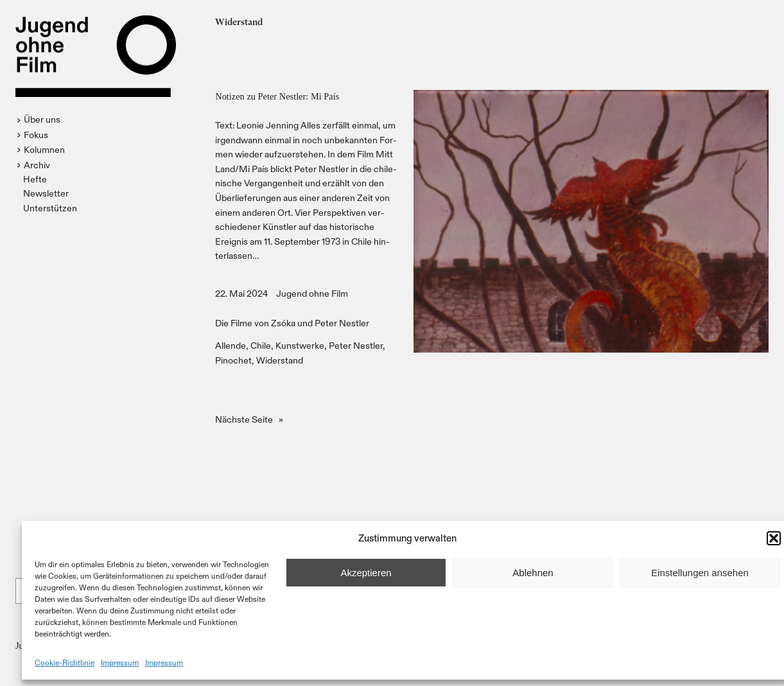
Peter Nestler (356, 345)
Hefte (35, 179)
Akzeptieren (366, 573)
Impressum (120, 662)
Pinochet (233, 360)
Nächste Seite (249, 419)
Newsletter (46, 193)
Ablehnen (533, 573)
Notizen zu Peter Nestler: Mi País (277, 96)
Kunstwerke (300, 345)
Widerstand (280, 360)
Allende (231, 345)
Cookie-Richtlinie (65, 662)
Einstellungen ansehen (700, 573)
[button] (774, 538)
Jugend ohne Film (312, 293)
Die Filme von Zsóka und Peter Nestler (292, 323)
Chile (261, 345)
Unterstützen (50, 208)
